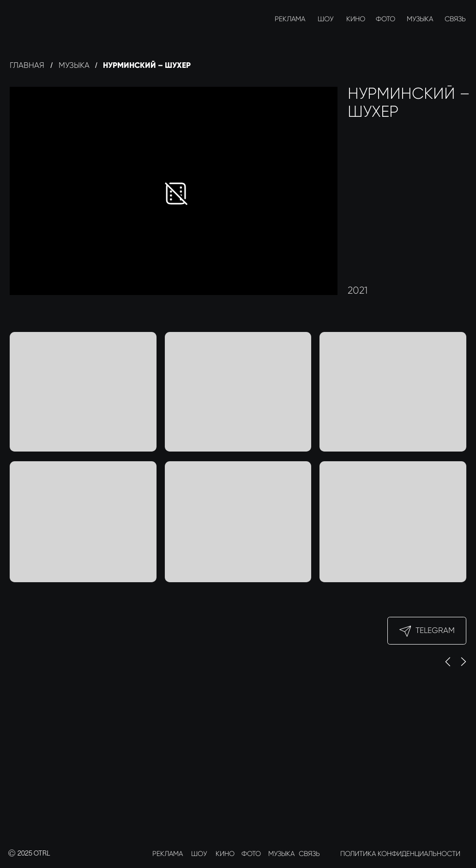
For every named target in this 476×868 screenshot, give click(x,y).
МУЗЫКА (420, 19)
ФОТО (386, 19)
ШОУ (326, 19)
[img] (18, 19)
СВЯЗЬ (455, 19)
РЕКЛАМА (290, 19)
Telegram (435, 630)
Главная (27, 65)
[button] (393, 392)
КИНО (356, 19)
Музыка (74, 65)
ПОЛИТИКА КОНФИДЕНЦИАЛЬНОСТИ (400, 854)
